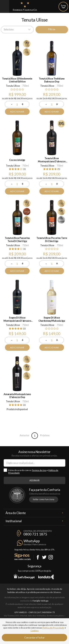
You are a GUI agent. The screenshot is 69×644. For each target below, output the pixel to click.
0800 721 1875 (35, 534)
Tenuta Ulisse (13, 86)
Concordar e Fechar (34, 638)
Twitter (44, 557)
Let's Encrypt (24, 576)
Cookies (35, 630)
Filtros (52, 29)
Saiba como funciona (44, 499)
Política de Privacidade (53, 628)
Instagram (51, 557)
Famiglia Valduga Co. (25, 6)
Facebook (38, 557)
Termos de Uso (39, 470)
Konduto (46, 576)
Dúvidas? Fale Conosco (35, 544)
